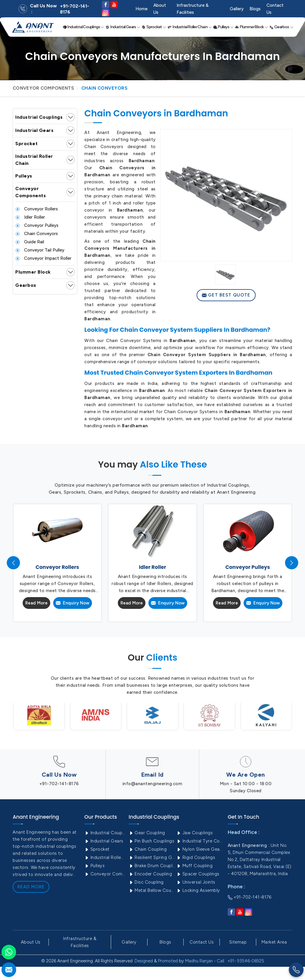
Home (141, 9)
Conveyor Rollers (37, 209)
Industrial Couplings (83, 27)
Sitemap (238, 942)
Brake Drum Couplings (152, 866)
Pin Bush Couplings (152, 841)
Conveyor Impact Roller (43, 258)
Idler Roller (30, 217)
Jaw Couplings (195, 833)
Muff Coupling (194, 866)
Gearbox (281, 27)
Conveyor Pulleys (37, 225)
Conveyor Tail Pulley (40, 250)
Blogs (255, 9)
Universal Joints (196, 882)
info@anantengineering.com (152, 784)
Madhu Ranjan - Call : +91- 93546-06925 (225, 961)
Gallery (237, 9)
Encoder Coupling (150, 874)
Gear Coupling (147, 833)
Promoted (168, 961)
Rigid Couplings (196, 857)
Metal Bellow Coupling (152, 890)
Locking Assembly (198, 890)
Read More (36, 603)
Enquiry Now (73, 603)
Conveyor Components (43, 88)
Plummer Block (251, 27)
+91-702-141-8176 (74, 9)
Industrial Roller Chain (190, 27)
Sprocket (154, 27)
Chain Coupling (148, 849)
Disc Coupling (146, 882)
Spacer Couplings (198, 874)
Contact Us (275, 9)
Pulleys (223, 27)
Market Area (274, 942)
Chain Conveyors (37, 234)
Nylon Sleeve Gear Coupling (200, 849)
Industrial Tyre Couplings (200, 841)
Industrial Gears (123, 27)
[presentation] (13, 563)
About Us (160, 9)
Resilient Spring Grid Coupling (152, 857)
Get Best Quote (226, 295)
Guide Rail (30, 242)
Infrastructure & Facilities (193, 9)
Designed (144, 961)
